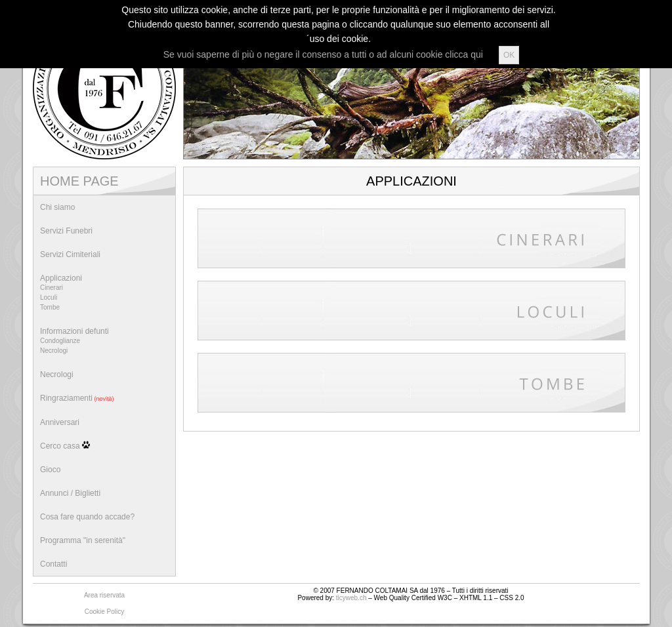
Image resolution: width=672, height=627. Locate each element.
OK (509, 55)
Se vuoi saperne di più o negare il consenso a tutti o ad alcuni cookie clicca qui (323, 54)
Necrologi (57, 374)
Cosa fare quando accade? (87, 517)
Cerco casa (65, 446)
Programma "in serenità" (83, 540)
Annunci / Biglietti (70, 493)
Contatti (53, 564)
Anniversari (60, 422)
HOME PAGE (79, 181)
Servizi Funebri (66, 231)
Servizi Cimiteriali (70, 254)
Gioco (50, 470)
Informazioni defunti (104, 342)
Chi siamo (57, 207)
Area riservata (104, 595)
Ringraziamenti (77, 398)
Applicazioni (104, 294)
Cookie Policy (105, 612)
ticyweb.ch (351, 598)
